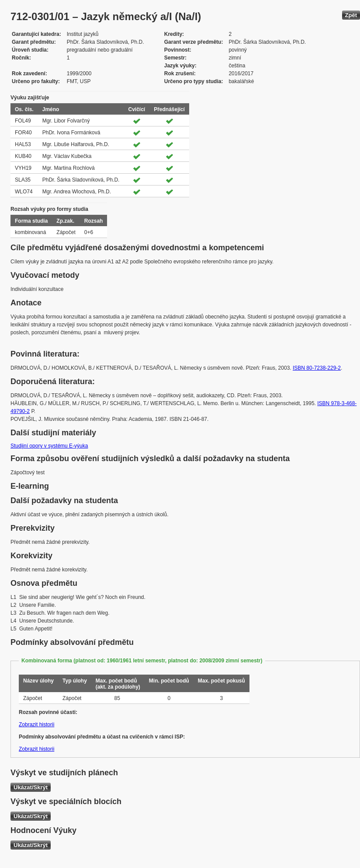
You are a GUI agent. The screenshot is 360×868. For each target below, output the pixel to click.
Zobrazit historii (36, 724)
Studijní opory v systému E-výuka (49, 446)
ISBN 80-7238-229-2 (317, 368)
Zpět (351, 15)
